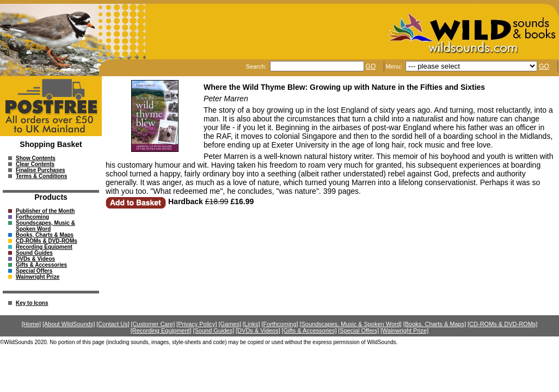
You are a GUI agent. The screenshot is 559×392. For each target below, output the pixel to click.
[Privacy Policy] (197, 324)
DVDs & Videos (35, 259)
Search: (257, 66)
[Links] (251, 324)
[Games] (230, 324)
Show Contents (36, 158)
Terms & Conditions (41, 176)
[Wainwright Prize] (404, 330)
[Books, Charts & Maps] (435, 324)
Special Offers (34, 271)
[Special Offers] (358, 330)
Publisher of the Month (45, 211)
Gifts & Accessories (41, 265)
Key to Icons (32, 303)
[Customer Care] (153, 324)
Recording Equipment (44, 247)
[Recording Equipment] (161, 330)
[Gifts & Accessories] (309, 330)
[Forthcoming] (279, 324)
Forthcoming (32, 217)
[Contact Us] (113, 324)
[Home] (31, 324)
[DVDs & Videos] (258, 330)
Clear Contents (35, 164)
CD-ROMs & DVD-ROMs (47, 241)
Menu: (395, 66)
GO (371, 66)
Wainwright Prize (38, 277)
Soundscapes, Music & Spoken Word (45, 226)
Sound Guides (34, 253)
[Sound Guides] (213, 330)
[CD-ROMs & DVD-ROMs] (502, 324)
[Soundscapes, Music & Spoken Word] (351, 324)
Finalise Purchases (41, 170)
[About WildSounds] (69, 324)
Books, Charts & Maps (45, 235)
